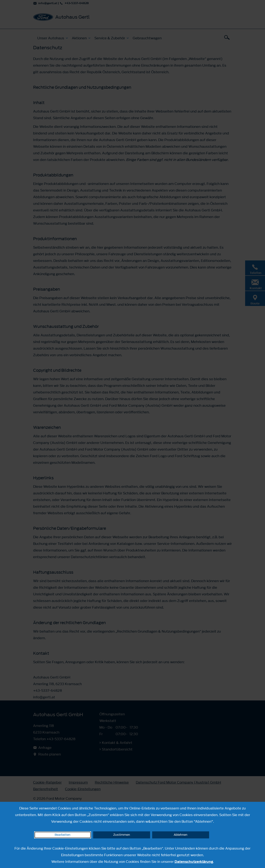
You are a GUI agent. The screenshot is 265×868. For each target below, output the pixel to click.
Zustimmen (122, 835)
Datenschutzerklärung (194, 862)
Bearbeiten (63, 835)
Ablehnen (181, 835)
